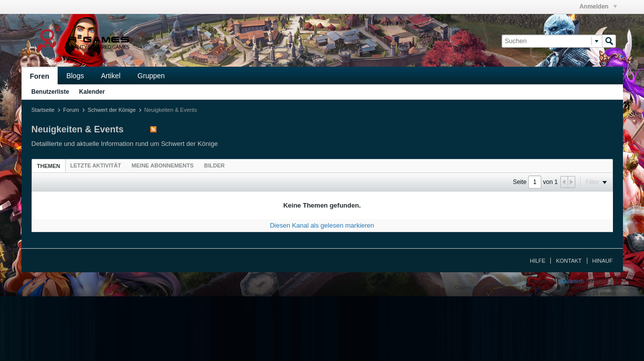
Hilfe (538, 261)
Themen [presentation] (49, 166)
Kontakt (569, 261)
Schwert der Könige (112, 110)
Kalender (92, 92)
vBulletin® (572, 281)
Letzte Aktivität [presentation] (96, 165)
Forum (71, 110)
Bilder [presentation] (214, 165)
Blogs (75, 76)
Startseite (43, 110)
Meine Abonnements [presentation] (163, 165)
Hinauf (603, 261)
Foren (40, 76)
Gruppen (151, 76)
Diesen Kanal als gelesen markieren (322, 225)
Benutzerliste (50, 92)
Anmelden (598, 7)
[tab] (49, 166)
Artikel (111, 76)
